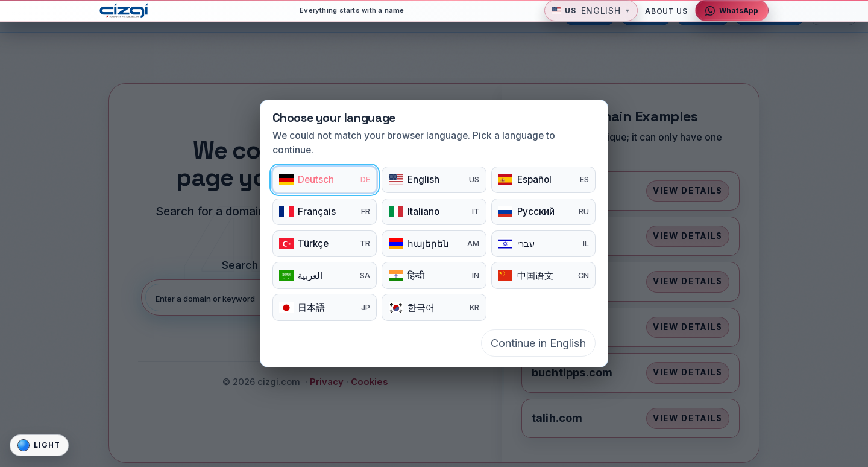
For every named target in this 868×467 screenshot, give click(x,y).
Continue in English (538, 343)
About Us (666, 18)
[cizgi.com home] (130, 17)
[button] (591, 18)
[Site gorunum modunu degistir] (39, 445)
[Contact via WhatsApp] (732, 18)
